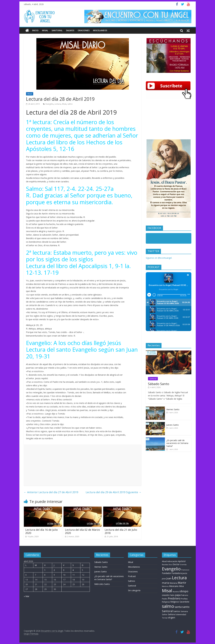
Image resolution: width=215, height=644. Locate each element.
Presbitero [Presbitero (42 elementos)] (174, 598)
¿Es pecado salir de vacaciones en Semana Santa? (177, 443)
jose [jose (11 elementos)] (164, 579)
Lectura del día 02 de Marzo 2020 (82, 531)
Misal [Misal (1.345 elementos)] (167, 591)
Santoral (57, 30)
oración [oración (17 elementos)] (166, 595)
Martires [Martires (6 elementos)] (165, 586)
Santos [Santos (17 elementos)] (177, 611)
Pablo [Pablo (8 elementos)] (172, 595)
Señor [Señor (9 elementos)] (165, 614)
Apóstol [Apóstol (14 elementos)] (182, 561)
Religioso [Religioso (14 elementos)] (175, 602)
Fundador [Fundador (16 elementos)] (167, 573)
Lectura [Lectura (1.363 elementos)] (179, 578)
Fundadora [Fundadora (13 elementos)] (177, 573)
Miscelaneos (100, 30)
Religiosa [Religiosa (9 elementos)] (166, 602)
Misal (45, 30)
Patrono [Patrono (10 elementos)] (185, 595)
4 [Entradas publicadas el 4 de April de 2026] (73, 570)
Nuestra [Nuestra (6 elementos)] (176, 592)
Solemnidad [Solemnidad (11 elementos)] (181, 614)
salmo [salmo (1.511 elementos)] (168, 606)
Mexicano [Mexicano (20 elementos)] (174, 586)
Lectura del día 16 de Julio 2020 (42, 531)
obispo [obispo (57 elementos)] (184, 591)
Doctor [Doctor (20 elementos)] (176, 564)
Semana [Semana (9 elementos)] (184, 611)
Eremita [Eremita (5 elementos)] (183, 565)
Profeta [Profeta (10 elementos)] (184, 599)
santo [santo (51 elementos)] (186, 607)
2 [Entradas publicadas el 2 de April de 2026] (54, 570)
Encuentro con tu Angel (163, 239)
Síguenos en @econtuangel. (159, 258)
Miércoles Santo (102, 584)
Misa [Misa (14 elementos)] (181, 586)
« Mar (27, 596)
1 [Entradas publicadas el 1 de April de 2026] (45, 570)
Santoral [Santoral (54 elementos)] (167, 611)
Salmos (70, 30)
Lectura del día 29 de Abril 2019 (114, 492)
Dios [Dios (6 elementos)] (170, 564)
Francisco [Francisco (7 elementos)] (185, 570)
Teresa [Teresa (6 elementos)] (165, 618)
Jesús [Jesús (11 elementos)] (185, 573)
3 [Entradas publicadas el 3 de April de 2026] (64, 570)
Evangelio (50, 104)
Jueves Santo (173, 425)
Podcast (132, 576)
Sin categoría (134, 590)
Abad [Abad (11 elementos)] (164, 561)
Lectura (58, 104)
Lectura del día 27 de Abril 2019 (51, 492)
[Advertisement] (83, 465)
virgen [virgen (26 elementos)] (172, 618)
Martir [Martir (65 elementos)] (182, 583)
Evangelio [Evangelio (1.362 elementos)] (171, 569)
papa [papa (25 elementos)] (178, 595)
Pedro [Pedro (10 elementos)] (165, 599)
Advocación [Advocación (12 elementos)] (172, 561)
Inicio (35, 30)
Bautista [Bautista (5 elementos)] (165, 565)
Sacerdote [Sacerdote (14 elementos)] (184, 602)
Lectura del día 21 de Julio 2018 (121, 531)
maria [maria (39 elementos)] (166, 583)
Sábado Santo (159, 384)
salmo (70, 104)
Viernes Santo (173, 409)
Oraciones (84, 30)
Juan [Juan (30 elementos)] (169, 578)
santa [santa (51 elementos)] (178, 607)
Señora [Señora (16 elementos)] (171, 614)
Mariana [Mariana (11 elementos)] (173, 583)
